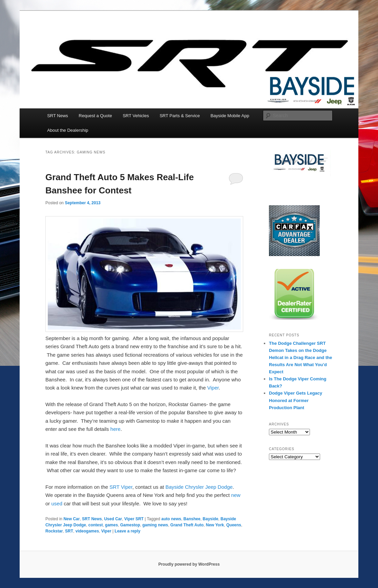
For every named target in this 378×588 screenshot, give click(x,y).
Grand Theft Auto (187, 525)
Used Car (113, 519)
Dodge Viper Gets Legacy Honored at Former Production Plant (296, 400)
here (115, 429)
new (236, 495)
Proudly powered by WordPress (189, 564)
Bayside (210, 519)
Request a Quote (95, 116)
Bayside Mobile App (230, 116)
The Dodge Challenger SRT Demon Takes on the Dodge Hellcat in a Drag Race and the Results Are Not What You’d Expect (300, 358)
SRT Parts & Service (180, 116)
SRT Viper (121, 487)
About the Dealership (68, 130)
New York (215, 525)
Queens (234, 525)
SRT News (58, 116)
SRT (69, 531)
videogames (87, 531)
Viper (213, 388)
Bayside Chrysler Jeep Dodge (199, 487)
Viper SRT (134, 519)
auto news (171, 519)
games (111, 525)
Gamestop (130, 525)
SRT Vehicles (136, 116)
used (57, 503)
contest (96, 525)
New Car (71, 519)
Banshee (192, 519)
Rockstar (54, 531)
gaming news (155, 525)
